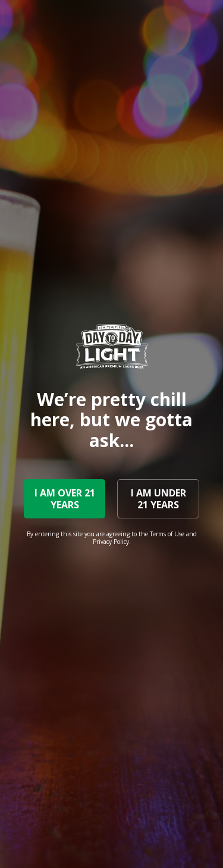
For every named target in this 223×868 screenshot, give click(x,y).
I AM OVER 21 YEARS (65, 499)
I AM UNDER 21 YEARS (158, 499)
